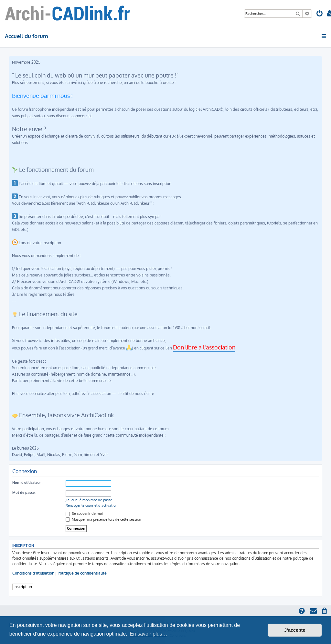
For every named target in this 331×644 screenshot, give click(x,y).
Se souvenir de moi (84, 514)
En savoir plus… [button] (149, 634)
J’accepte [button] (295, 630)
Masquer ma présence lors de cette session (103, 519)
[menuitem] (320, 14)
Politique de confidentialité (82, 573)
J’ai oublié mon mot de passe (89, 500)
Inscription (23, 587)
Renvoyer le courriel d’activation (91, 505)
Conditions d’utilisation (33, 573)
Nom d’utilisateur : (27, 483)
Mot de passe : (24, 493)
